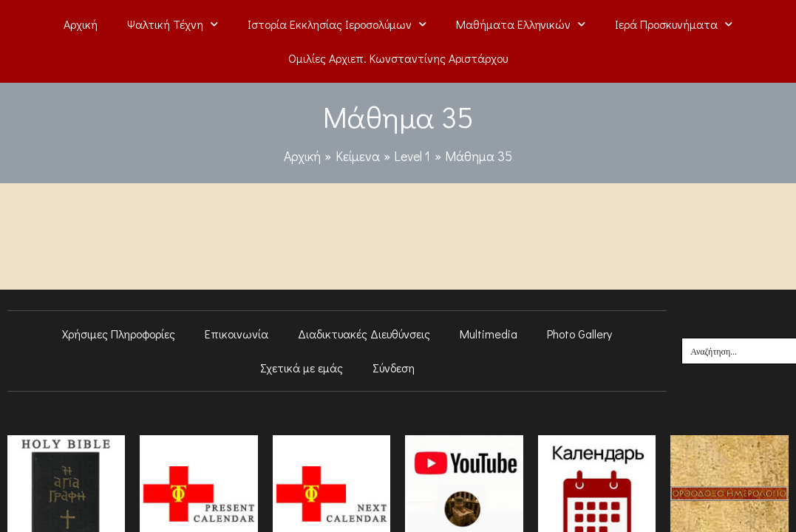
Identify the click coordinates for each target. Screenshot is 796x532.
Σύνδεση (394, 368)
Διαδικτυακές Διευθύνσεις (364, 334)
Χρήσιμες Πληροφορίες (119, 334)
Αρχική (81, 24)
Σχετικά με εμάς (302, 368)
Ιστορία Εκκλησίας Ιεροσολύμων (337, 24)
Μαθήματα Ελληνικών (521, 24)
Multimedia (489, 334)
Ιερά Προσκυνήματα (674, 24)
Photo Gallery (579, 334)
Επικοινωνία (237, 334)
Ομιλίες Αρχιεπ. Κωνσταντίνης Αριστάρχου (398, 58)
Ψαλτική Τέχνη (173, 24)
